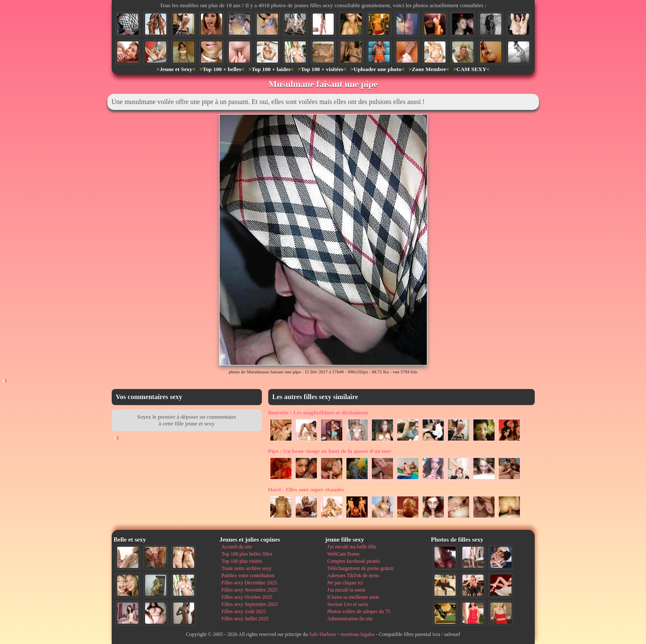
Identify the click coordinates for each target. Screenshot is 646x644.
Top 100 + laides (271, 69)
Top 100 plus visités (242, 561)
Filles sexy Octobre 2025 (247, 597)
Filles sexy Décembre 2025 (249, 583)
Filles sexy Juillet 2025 (245, 619)
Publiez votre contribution (248, 575)
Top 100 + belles (222, 69)
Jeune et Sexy (176, 69)
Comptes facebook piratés (354, 561)
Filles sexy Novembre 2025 (250, 590)
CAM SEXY (471, 69)
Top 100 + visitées (322, 69)
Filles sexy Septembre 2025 (250, 604)
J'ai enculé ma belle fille (352, 547)
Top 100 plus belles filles (247, 554)
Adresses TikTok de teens (353, 575)
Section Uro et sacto (348, 604)
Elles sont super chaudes (306, 489)
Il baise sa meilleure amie (353, 597)
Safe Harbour (323, 634)
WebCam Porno (344, 554)
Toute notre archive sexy (247, 568)
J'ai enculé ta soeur (346, 590)
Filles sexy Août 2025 (244, 611)
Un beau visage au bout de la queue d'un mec (330, 451)
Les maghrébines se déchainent (318, 412)
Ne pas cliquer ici (345, 583)
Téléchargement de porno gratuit (361, 568)
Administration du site (350, 619)
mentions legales (357, 634)
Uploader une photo (378, 69)
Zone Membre (429, 69)
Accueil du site (237, 547)
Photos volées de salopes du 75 (359, 611)
